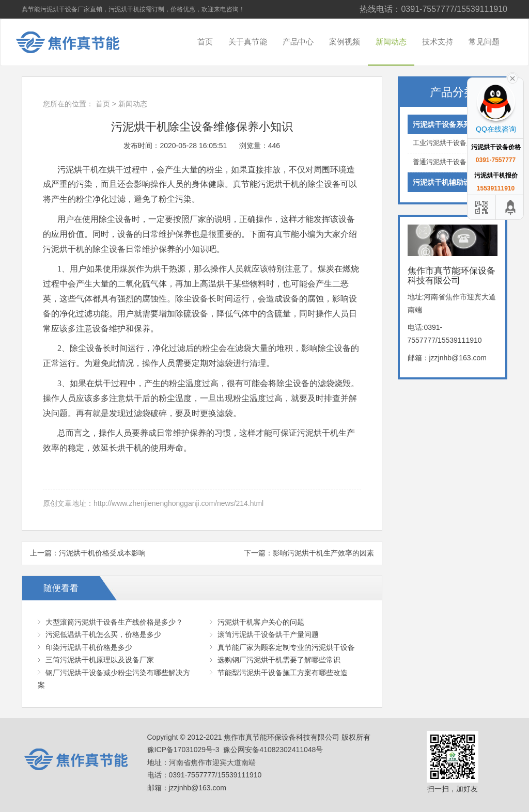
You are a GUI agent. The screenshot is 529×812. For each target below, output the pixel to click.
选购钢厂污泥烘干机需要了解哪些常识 (279, 660)
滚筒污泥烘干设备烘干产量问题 (268, 634)
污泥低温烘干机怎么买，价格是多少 (103, 634)
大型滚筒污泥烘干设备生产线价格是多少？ (114, 622)
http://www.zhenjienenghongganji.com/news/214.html (178, 503)
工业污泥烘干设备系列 (453, 143)
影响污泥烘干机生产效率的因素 (323, 553)
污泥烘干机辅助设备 (453, 182)
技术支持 (438, 42)
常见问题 (484, 42)
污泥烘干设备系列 (453, 124)
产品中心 (298, 42)
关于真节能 (248, 42)
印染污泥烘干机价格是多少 (89, 647)
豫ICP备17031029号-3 (183, 750)
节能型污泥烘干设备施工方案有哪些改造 (283, 673)
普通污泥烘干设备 (453, 162)
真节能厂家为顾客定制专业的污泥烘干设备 (286, 647)
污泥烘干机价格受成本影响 (102, 553)
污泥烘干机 (278, 184)
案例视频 (345, 42)
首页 (205, 42)
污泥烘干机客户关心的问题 (261, 622)
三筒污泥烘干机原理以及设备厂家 (100, 660)
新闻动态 (391, 42)
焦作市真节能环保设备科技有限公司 (76, 42)
